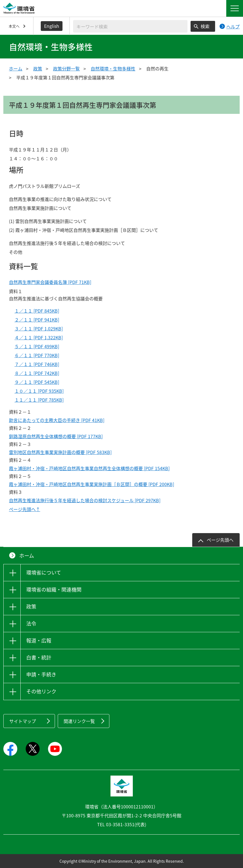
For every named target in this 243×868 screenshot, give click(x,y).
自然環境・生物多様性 (113, 68)
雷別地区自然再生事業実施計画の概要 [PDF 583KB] (60, 452)
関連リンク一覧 (79, 721)
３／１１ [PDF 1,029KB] (39, 328)
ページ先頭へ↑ (25, 509)
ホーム (16, 68)
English (52, 26)
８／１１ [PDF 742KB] (37, 373)
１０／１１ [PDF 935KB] (39, 391)
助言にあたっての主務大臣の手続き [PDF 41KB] (57, 420)
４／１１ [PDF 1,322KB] (39, 337)
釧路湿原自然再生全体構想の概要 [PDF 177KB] (56, 436)
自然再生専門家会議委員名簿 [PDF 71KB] (50, 282)
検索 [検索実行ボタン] (205, 26)
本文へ (14, 26)
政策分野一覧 (66, 68)
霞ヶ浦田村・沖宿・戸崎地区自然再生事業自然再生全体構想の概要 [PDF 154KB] (89, 468)
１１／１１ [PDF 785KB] (39, 400)
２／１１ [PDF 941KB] (37, 320)
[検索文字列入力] (130, 26)
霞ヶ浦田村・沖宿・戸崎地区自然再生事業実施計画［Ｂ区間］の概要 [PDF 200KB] (92, 484)
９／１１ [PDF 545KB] (37, 382)
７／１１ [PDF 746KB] (37, 364)
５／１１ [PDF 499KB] (37, 346)
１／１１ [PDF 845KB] (37, 311)
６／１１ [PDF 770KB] (37, 355)
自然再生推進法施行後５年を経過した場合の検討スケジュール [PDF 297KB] (85, 500)
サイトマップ (23, 721)
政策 (38, 68)
